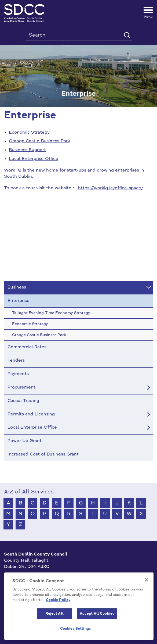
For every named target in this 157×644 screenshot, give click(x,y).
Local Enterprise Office (34, 159)
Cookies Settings (75, 629)
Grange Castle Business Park (39, 141)
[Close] (147, 580)
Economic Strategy (29, 133)
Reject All (54, 614)
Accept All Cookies (97, 614)
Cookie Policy (58, 600)
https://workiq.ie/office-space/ (111, 188)
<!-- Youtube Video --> (78, 239)
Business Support (27, 150)
